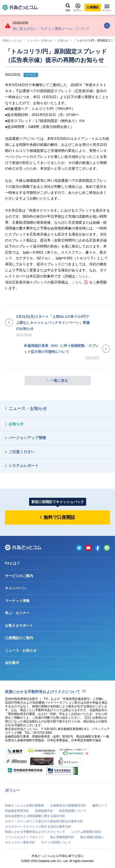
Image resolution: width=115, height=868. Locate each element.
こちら (80, 276)
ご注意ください (22, 452)
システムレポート (24, 466)
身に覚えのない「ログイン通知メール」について (51, 29)
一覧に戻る (59, 381)
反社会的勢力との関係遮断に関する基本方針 (35, 816)
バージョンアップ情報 (27, 438)
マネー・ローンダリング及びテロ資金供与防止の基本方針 (44, 821)
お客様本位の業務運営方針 (68, 805)
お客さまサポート (19, 626)
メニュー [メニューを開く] (107, 8)
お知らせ (63, 40)
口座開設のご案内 (19, 638)
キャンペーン (16, 588)
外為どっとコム (12, 40)
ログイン (78, 7)
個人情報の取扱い (92, 837)
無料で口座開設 (59, 517)
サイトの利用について (56, 842)
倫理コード (100, 805)
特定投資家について (73, 811)
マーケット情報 (17, 601)
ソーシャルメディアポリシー (25, 837)
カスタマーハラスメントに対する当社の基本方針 (38, 827)
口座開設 (93, 7)
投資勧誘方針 (44, 811)
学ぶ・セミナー (17, 613)
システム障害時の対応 (86, 832)
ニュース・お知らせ (40, 40)
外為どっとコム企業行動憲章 (25, 805)
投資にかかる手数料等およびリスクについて (43, 692)
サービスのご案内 (19, 576)
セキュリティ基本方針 (20, 842)
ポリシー (13, 790)
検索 (68, 8)
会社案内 (12, 663)
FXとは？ (13, 563)
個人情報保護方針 (62, 837)
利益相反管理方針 (17, 811)
